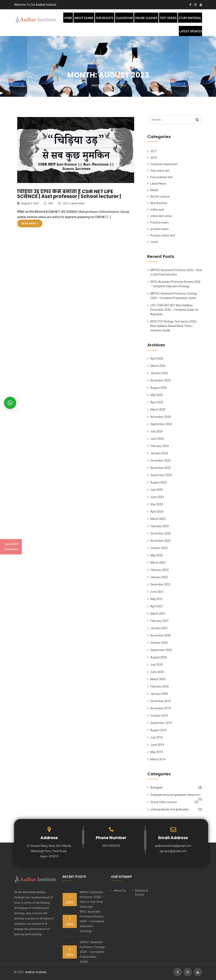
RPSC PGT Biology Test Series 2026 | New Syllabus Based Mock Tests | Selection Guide (174, 326)
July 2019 (156, 737)
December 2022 (161, 533)
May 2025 (157, 395)
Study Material (190, 18)
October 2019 (159, 716)
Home (68, 18)
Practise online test (163, 235)
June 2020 (157, 672)
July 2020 (156, 665)
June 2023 (157, 497)
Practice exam (160, 222)
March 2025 (158, 410)
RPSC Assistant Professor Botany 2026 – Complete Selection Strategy (92, 921)
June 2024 (157, 439)
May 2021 (157, 599)
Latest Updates (191, 31)
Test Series (168, 18)
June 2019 (157, 745)
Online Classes (146, 18)
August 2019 (159, 730)
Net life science (160, 197)
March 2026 (158, 366)
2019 (154, 158)
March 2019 (158, 759)
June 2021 (157, 592)
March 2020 (158, 679)
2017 (66, 203)
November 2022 (161, 541)
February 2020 (160, 686)
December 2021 (161, 584)
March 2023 (158, 519)
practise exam (159, 229)
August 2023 (159, 482)
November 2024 (161, 417)
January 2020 (159, 694)
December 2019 (161, 701)
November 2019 (161, 708)
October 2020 (159, 643)
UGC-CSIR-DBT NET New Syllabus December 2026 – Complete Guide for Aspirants (174, 310)
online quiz (157, 210)
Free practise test (161, 177)
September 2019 (161, 723)
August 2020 (159, 657)
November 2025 (161, 380)
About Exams (84, 18)
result (154, 242)
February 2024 (160, 446)
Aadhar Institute (36, 972)
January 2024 (159, 453)
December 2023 (161, 461)
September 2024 (161, 424)
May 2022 (157, 555)
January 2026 (159, 373)
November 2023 (161, 468)
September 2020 (161, 650)
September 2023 (161, 475)
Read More (30, 223)
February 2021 (160, 621)
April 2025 (157, 402)
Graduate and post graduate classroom (175, 795)
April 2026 (157, 359)
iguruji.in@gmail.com (173, 851)
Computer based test (164, 164)
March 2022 (158, 563)
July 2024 (156, 431)
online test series (161, 216)
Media (154, 190)
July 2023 (156, 490)
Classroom (124, 18)
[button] (10, 403)
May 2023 (157, 504)
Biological (156, 787)
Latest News (77, 203)
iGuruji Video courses (164, 802)
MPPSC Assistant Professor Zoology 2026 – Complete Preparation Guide (92, 952)
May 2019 (157, 752)
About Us (120, 891)
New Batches (159, 203)
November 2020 (161, 635)
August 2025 (159, 388)
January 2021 (159, 628)
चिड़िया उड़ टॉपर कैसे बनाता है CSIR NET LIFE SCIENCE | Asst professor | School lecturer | (69, 194)
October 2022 (159, 548)
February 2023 (160, 526)
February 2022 (160, 570)
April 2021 (157, 606)
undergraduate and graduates (170, 809)
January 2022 (159, 577)
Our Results (105, 18)
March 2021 (158, 614)
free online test (160, 171)
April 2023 (157, 512)
